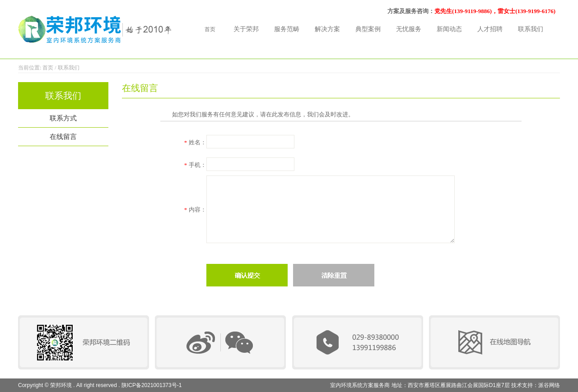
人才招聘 (490, 29)
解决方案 (327, 29)
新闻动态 (449, 29)
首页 (210, 29)
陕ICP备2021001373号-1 (151, 385)
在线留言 (63, 137)
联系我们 (531, 29)
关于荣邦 (246, 29)
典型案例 (368, 29)
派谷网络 (549, 385)
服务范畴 (287, 29)
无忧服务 (409, 29)
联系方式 (63, 118)
